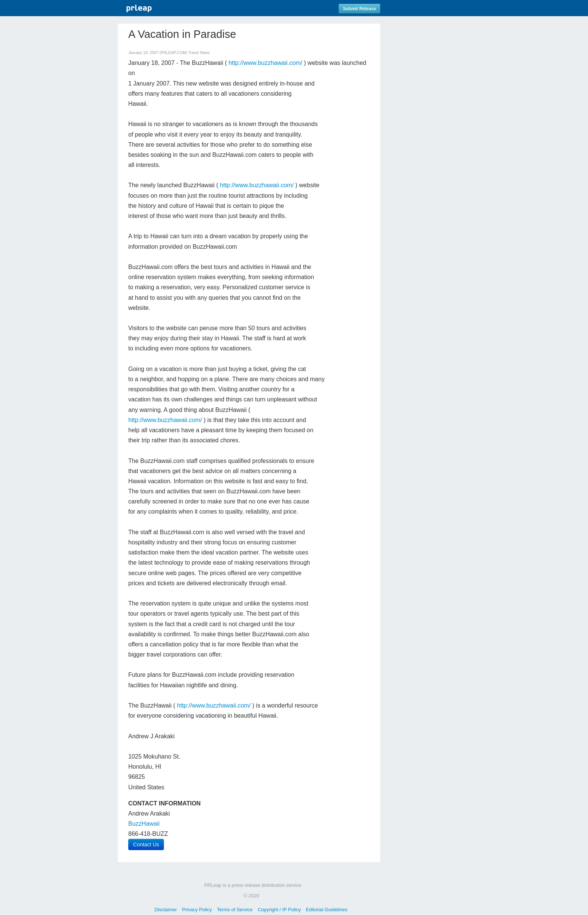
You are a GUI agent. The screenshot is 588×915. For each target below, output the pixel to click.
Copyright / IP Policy (279, 910)
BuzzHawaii (144, 824)
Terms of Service (235, 910)
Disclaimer (166, 910)
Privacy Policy (197, 910)
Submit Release (359, 9)
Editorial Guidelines (327, 910)
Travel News (199, 53)
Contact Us (146, 844)
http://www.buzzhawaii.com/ (265, 63)
